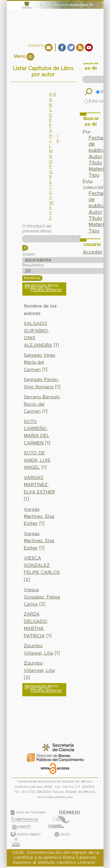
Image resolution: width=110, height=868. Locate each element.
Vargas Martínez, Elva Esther (39, 517)
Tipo (94, 175)
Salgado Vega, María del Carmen (40, 363)
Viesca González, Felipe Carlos (42, 597)
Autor (95, 157)
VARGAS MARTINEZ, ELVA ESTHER (39, 485)
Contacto (36, 46)
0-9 (53, 95)
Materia (98, 169)
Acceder (93, 252)
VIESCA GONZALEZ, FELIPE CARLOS (42, 565)
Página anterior (46, 290)
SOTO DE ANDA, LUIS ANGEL (37, 460)
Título (95, 163)
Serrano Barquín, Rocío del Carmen (42, 404)
